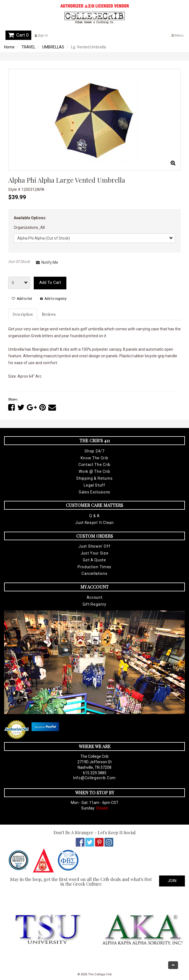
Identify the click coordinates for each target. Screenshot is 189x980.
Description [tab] (23, 314)
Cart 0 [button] (18, 35)
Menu (177, 35)
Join (172, 881)
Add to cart (50, 282)
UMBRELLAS (53, 47)
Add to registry (53, 299)
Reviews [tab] (49, 314)
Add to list (22, 299)
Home (9, 47)
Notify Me (47, 262)
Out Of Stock (19, 262)
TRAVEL (28, 47)
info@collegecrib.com (94, 778)
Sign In (41, 35)
